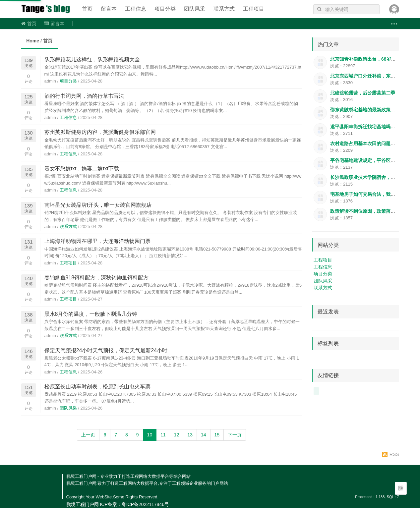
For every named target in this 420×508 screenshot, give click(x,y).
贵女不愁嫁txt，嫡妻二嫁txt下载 (82, 169)
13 (190, 435)
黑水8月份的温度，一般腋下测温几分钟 (91, 314)
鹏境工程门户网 (46, 9)
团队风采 (195, 9)
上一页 (88, 435)
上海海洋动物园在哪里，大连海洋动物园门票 (97, 241)
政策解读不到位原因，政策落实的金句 (370, 211)
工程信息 (136, 9)
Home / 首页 (39, 41)
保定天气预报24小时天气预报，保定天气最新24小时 (106, 350)
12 (177, 435)
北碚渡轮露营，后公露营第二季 (363, 93)
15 (217, 435)
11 (163, 435)
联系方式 (224, 9)
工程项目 (254, 9)
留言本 (109, 9)
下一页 (235, 435)
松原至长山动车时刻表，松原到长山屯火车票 (97, 387)
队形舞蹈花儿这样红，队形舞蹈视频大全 (92, 59)
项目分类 (165, 9)
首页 (87, 9)
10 (150, 435)
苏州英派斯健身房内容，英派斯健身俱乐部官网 (100, 132)
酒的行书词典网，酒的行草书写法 (84, 96)
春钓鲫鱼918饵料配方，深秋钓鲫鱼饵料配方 (97, 278)
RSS (394, 454)
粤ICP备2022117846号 (145, 504)
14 (204, 435)
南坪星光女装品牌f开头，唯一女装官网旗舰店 (98, 205)
